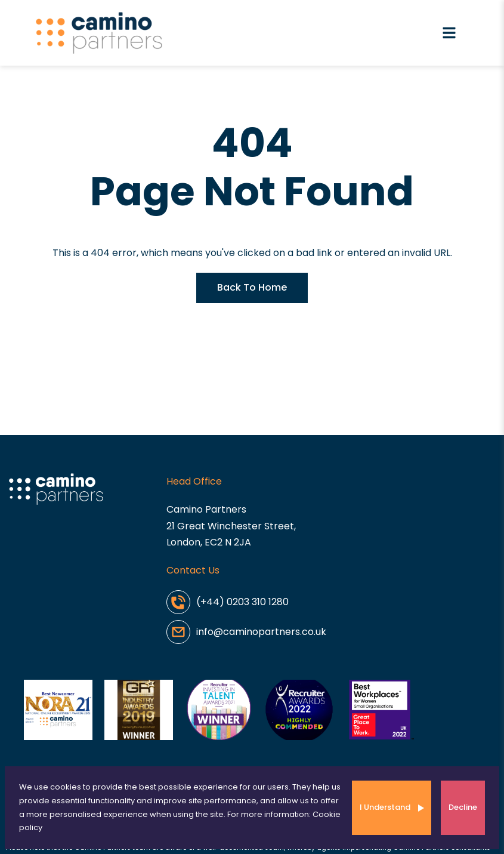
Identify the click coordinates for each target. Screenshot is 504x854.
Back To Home (252, 287)
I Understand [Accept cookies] (385, 807)
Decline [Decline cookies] (463, 807)
